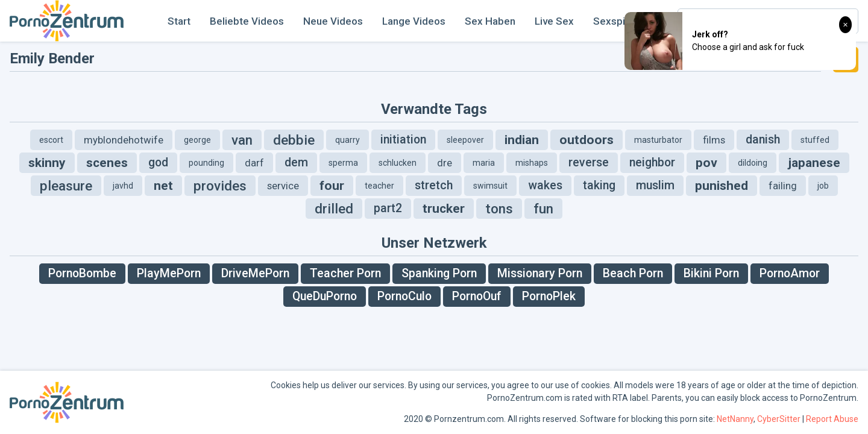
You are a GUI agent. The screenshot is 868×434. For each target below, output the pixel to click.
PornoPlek (549, 296)
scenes (107, 163)
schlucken (398, 163)
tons (499, 209)
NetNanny (735, 419)
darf (254, 163)
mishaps (532, 163)
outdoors (587, 140)
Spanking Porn (439, 273)
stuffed (815, 140)
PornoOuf (477, 296)
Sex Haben (490, 21)
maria (484, 163)
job (823, 186)
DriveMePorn (255, 273)
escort (51, 140)
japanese (814, 163)
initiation (403, 140)
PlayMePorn (169, 273)
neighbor (652, 162)
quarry (348, 140)
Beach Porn (633, 273)
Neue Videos (333, 21)
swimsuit (490, 186)
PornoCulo (404, 296)
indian (522, 140)
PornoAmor (790, 273)
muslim (655, 185)
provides (220, 186)
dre (445, 163)
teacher (379, 186)
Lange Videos (414, 21)
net (163, 186)
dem (296, 162)
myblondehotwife (124, 140)
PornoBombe (82, 273)
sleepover (465, 140)
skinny (47, 163)
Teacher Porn (345, 273)
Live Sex (554, 21)
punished (722, 186)
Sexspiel (613, 21)
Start (179, 21)
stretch (434, 185)
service (283, 186)
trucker (444, 209)
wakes (545, 185)
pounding (206, 163)
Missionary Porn (540, 273)
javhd (123, 186)
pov (706, 163)
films (714, 140)
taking (599, 185)
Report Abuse (832, 419)
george (197, 140)
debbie (294, 140)
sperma (343, 163)
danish (763, 140)
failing (783, 186)
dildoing (753, 163)
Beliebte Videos (247, 21)
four (332, 186)
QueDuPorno (325, 296)
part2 (388, 208)
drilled (334, 209)
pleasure (66, 186)
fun (543, 209)
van (242, 140)
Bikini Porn (711, 273)
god (158, 162)
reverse (589, 162)
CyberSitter (779, 419)
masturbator (658, 140)
